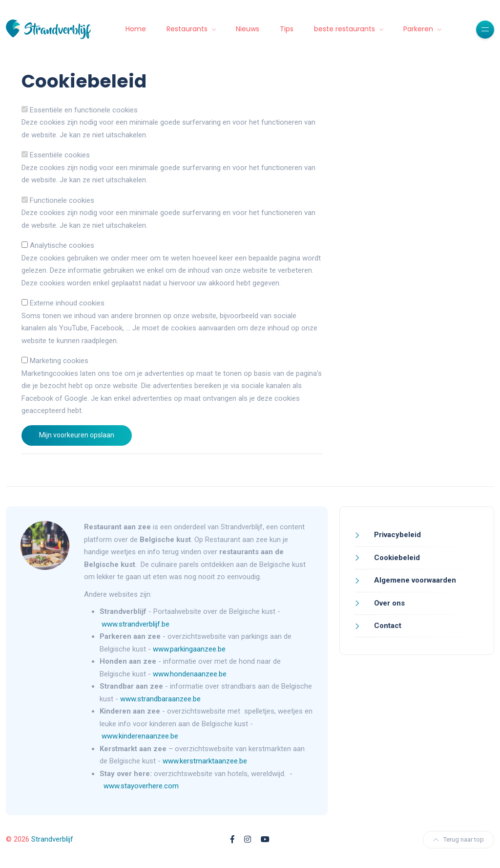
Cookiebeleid (396, 558)
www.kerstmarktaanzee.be (205, 761)
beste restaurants (345, 29)
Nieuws (248, 29)
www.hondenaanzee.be (190, 674)
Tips (287, 29)
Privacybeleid (396, 535)
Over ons (388, 603)
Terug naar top (458, 839)
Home (136, 29)
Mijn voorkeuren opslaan (77, 435)
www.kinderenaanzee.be (140, 736)
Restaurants (188, 29)
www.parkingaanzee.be (190, 649)
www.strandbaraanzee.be (160, 699)
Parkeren (419, 29)
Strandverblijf (52, 839)
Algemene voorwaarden (414, 580)
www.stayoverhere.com (141, 786)
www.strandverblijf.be (135, 624)
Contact (387, 626)
